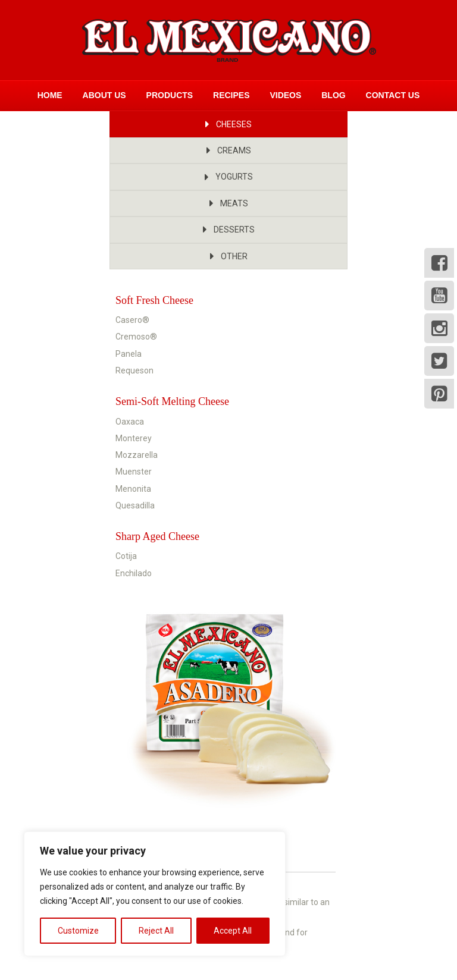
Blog (333, 95)
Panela (129, 354)
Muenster (134, 472)
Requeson (134, 370)
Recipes (231, 95)
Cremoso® (136, 337)
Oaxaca (130, 422)
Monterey (134, 438)
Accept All (233, 931)
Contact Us (393, 95)
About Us (104, 95)
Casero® (132, 320)
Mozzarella (137, 455)
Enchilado (134, 573)
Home (50, 95)
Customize (78, 931)
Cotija (126, 556)
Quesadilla (135, 505)
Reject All (156, 931)
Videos (285, 95)
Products (170, 95)
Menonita (133, 489)
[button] (228, 124)
